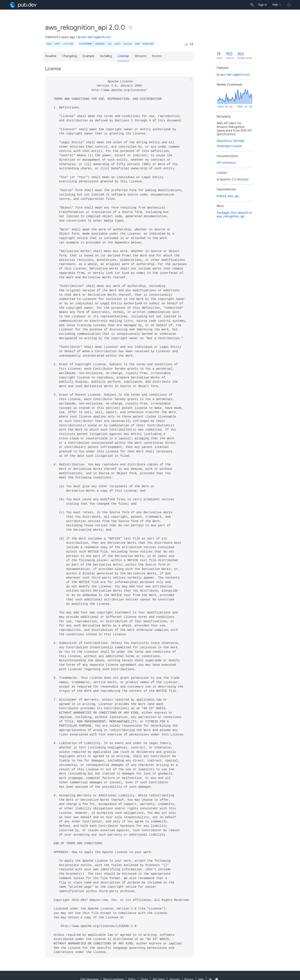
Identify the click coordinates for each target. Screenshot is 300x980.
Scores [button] (157, 56)
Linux (117, 44)
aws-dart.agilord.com (94, 37)
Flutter (68, 44)
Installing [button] (106, 56)
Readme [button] (51, 56)
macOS (128, 44)
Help (275, 5)
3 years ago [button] (67, 37)
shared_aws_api (228, 196)
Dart (57, 44)
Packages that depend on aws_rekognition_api (234, 215)
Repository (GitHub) (230, 141)
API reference (226, 163)
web (137, 44)
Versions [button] (141, 56)
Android (100, 44)
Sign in (262, 5)
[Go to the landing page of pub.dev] (23, 5)
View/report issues (229, 146)
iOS (110, 44)
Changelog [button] (70, 56)
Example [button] (88, 56)
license (243, 179)
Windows (148, 44)
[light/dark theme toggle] (289, 5)
